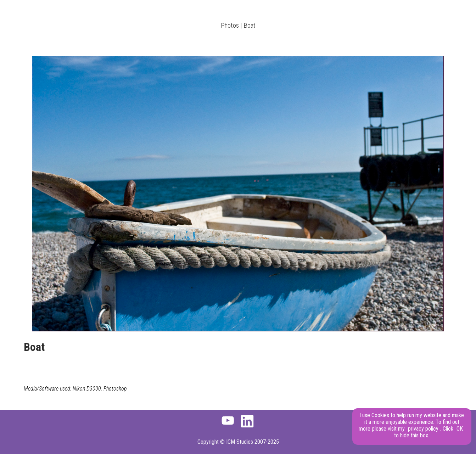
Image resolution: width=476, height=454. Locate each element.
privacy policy (423, 429)
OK (460, 429)
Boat (250, 25)
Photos (230, 25)
